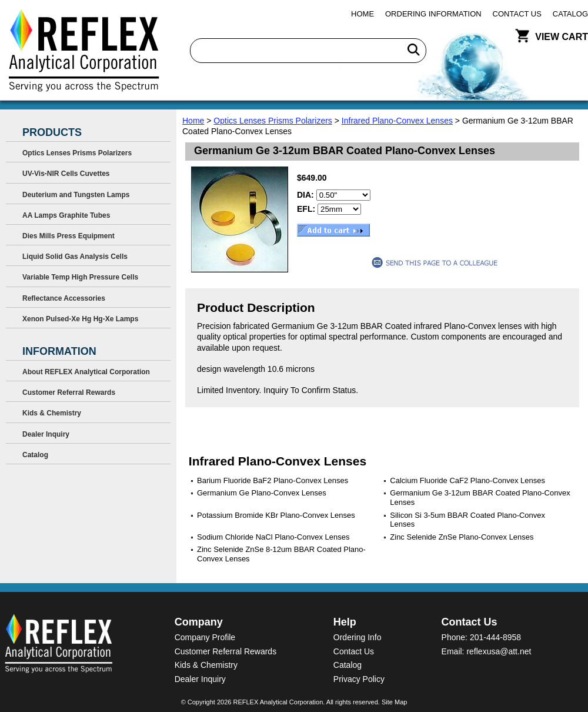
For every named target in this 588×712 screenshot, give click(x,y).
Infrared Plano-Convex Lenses (397, 121)
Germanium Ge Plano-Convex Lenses (262, 493)
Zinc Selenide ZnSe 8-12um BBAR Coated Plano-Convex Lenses (281, 554)
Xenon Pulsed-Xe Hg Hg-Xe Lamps (80, 319)
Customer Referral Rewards (69, 392)
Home (363, 14)
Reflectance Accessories (64, 298)
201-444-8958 (495, 637)
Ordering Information (433, 14)
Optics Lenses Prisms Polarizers (273, 121)
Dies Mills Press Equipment (69, 236)
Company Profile (205, 637)
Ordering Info (358, 637)
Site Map (394, 702)
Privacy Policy (359, 679)
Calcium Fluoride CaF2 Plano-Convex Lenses (467, 480)
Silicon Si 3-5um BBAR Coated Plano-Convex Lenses (467, 520)
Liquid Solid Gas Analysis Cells (75, 257)
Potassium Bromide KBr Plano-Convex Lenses (276, 515)
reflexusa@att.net (499, 651)
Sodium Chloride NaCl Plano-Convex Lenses (273, 537)
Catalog (570, 14)
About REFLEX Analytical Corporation (86, 372)
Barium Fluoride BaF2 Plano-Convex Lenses (273, 480)
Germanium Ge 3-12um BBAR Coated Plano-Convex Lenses (480, 498)
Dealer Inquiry (46, 434)
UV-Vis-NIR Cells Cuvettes (66, 174)
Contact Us (517, 14)
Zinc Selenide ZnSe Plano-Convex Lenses (462, 537)
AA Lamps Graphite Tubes (66, 215)
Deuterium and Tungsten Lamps (76, 195)
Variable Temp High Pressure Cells (80, 277)
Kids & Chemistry (52, 413)
